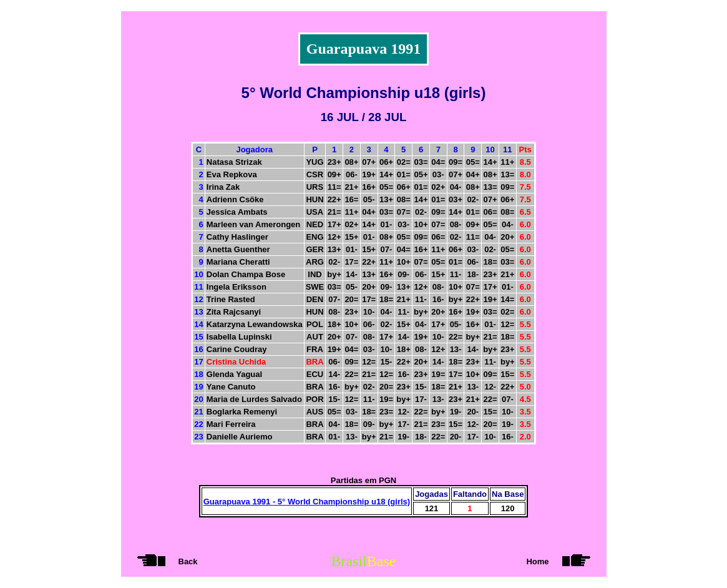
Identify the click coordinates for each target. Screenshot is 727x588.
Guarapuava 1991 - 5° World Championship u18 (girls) (307, 502)
